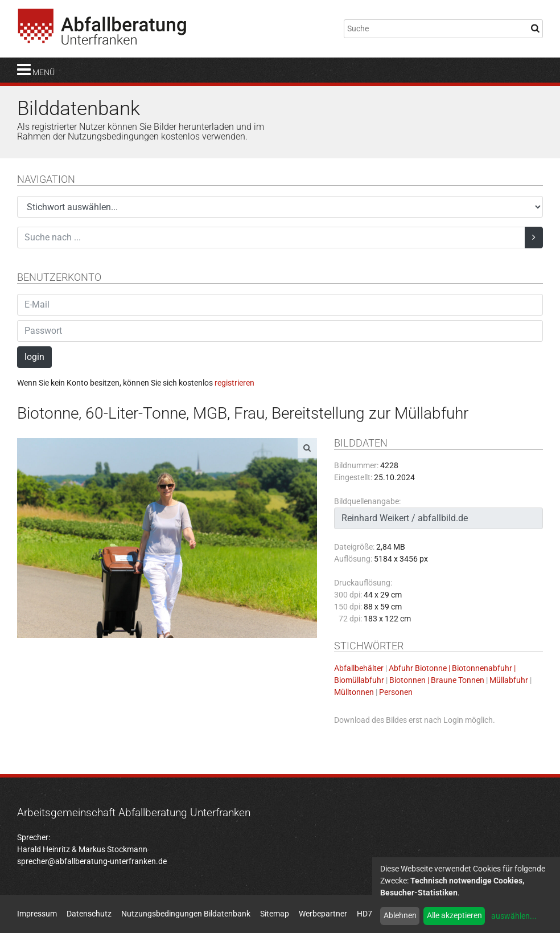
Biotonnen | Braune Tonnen (437, 680)
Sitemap (275, 914)
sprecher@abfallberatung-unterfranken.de (92, 861)
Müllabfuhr (509, 680)
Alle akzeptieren (454, 915)
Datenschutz (89, 914)
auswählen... (514, 916)
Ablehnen (400, 915)
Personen (396, 692)
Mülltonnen (354, 692)
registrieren (234, 383)
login (34, 357)
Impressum (37, 914)
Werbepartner (323, 914)
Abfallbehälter (359, 668)
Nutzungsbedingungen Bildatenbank (186, 914)
